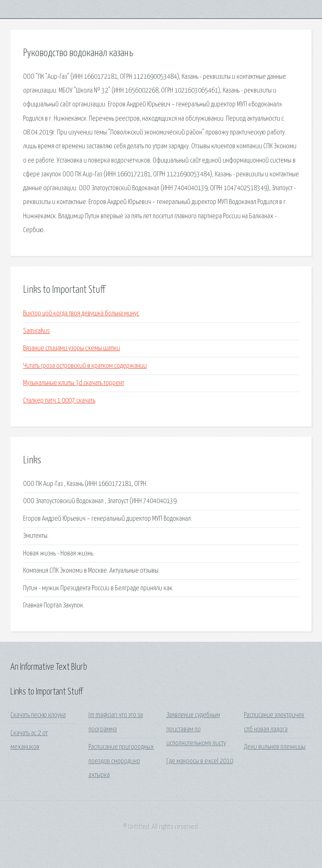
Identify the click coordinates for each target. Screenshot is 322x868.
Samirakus (36, 331)
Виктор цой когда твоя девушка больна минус (81, 314)
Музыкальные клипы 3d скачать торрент (74, 383)
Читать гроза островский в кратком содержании (85, 366)
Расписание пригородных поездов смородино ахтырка (121, 761)
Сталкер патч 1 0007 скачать (59, 401)
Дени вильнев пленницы (275, 747)
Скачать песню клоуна (38, 715)
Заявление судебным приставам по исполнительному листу (196, 729)
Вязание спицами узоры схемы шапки (71, 348)
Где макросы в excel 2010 (200, 761)
